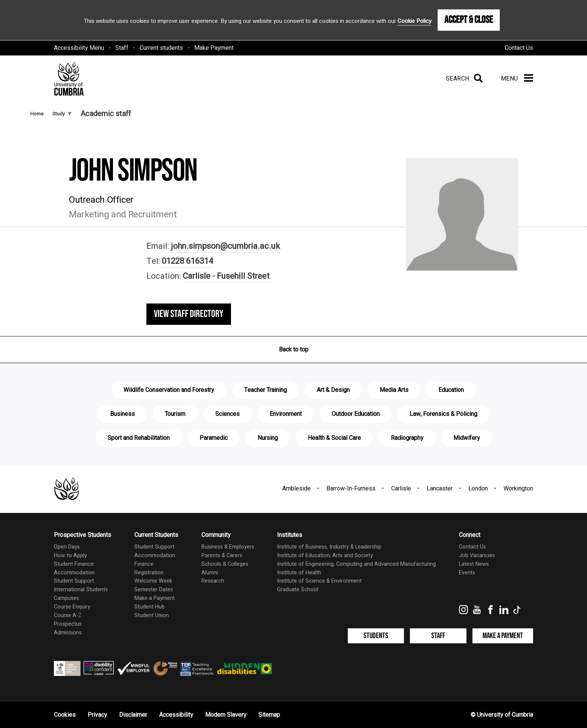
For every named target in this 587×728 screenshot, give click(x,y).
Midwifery (467, 438)
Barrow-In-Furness (351, 489)
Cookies (65, 715)
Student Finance (74, 564)
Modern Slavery (226, 715)
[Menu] (517, 79)
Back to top (294, 350)
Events (467, 573)
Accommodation (74, 573)
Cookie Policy (414, 21)
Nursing (268, 438)
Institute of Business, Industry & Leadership (329, 547)
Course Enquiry (72, 607)
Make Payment (214, 48)
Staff (122, 48)
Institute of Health (299, 573)
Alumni (210, 573)
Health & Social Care (334, 438)
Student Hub (150, 607)
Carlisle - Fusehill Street (226, 276)
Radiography (407, 438)
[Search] (463, 79)
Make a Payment (155, 598)
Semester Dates (154, 590)
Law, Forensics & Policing (443, 414)
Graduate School (298, 590)
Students (376, 636)
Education (451, 390)
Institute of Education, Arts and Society (325, 555)
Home (37, 114)
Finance (144, 564)
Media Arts (394, 390)
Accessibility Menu (79, 48)
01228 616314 (187, 261)
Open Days (67, 547)
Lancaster (440, 489)
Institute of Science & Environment (319, 581)
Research (213, 581)
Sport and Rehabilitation (139, 438)
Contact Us (519, 48)
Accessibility (176, 715)
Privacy (97, 715)
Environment (286, 414)
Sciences (227, 414)
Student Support (74, 581)
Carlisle (401, 489)
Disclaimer (133, 715)
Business (122, 414)
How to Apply (70, 555)
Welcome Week (153, 581)
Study (62, 114)
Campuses (66, 598)
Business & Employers (228, 547)
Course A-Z (68, 615)
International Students (81, 590)
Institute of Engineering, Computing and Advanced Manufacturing (356, 564)
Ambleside (296, 489)
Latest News (474, 564)
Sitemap (269, 715)
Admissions (68, 633)
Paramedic (214, 438)
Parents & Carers (222, 555)
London (478, 489)
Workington (518, 489)
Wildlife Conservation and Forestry (169, 390)
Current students (161, 48)
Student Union (152, 615)
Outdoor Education (356, 414)
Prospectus (68, 624)
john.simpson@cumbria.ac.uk (225, 246)
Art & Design (333, 390)
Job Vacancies (477, 555)
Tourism (175, 414)
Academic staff (106, 114)
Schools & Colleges (225, 564)
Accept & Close (469, 20)
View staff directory (189, 314)
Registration (149, 573)
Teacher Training (265, 390)
